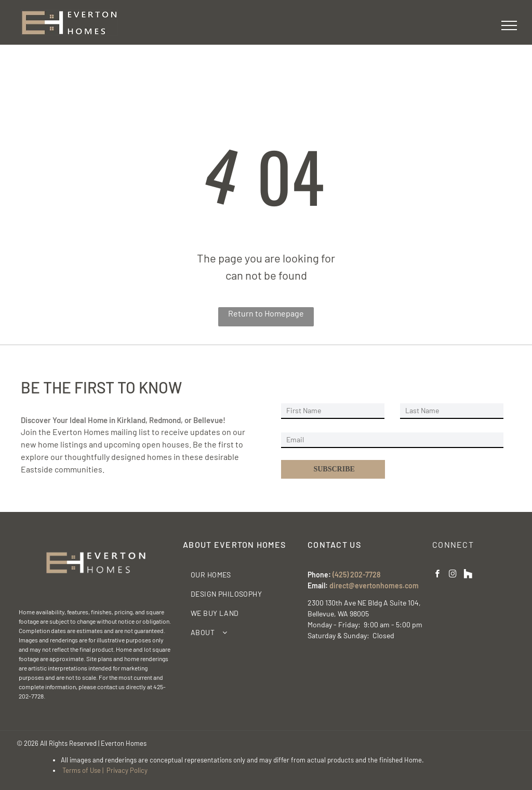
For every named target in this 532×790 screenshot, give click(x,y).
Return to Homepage (266, 313)
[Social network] (468, 575)
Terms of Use (82, 770)
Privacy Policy (127, 770)
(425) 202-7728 (356, 575)
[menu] (509, 25)
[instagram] (453, 575)
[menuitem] (242, 575)
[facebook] (438, 575)
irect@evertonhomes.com (376, 585)
